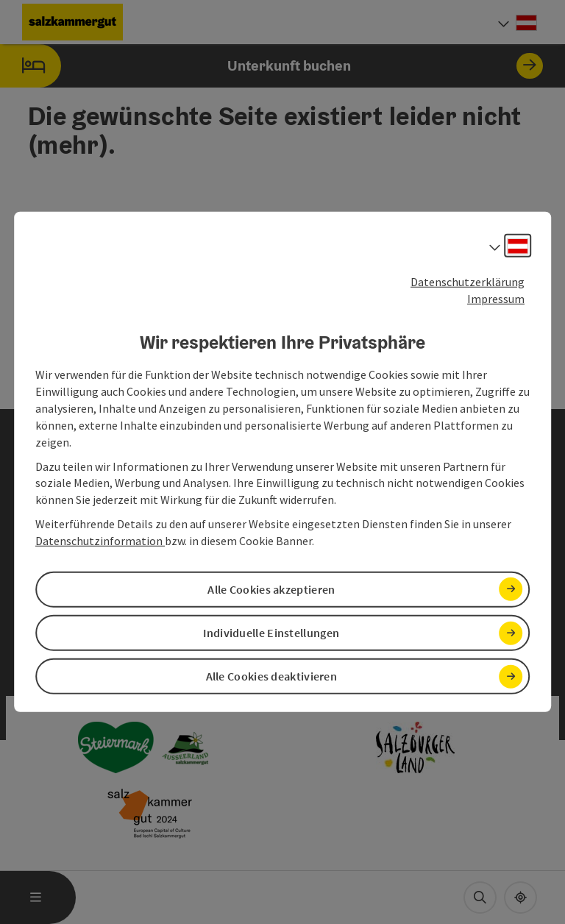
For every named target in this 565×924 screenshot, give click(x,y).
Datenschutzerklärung (468, 282)
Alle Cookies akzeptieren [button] (271, 589)
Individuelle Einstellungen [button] (271, 633)
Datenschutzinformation (100, 541)
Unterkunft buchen (271, 66)
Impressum (496, 299)
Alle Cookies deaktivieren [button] (272, 676)
